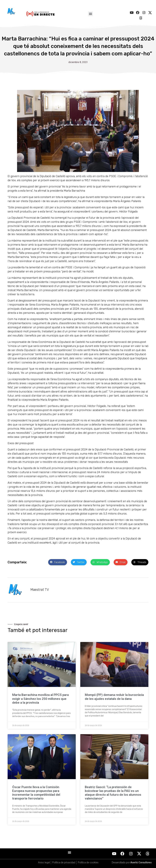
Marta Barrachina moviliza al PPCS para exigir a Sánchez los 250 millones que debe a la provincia (40, 699)
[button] (90, 14)
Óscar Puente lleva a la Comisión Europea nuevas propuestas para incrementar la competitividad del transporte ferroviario (36, 793)
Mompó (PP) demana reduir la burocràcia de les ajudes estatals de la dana (114, 697)
